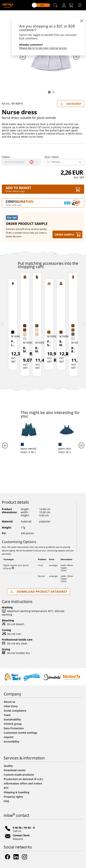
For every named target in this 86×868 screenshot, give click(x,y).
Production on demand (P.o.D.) (23, 779)
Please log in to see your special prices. (43, 48)
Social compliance (15, 711)
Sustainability (12, 719)
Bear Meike (37, 350)
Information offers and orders (23, 783)
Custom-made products (19, 775)
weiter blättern (76, 57)
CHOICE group (13, 724)
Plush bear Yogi (49, 344)
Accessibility (12, 741)
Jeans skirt (65, 449)
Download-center (15, 770)
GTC (6, 788)
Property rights (13, 797)
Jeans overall (28, 449)
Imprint (9, 737)
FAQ (6, 801)
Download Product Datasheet (38, 592)
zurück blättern (23, 57)
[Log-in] (64, 5)
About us (9, 702)
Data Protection (14, 728)
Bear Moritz (25, 350)
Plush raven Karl (13, 344)
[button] (55, 5)
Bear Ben (73, 350)
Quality (8, 766)
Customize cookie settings (20, 733)
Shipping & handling (16, 792)
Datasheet (71, 103)
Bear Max (61, 343)
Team (7, 715)
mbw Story (11, 706)
